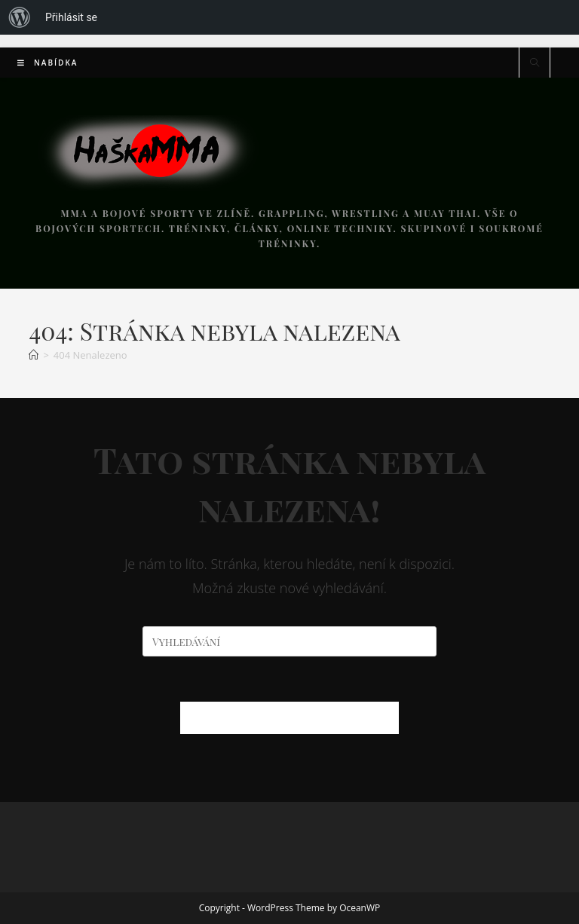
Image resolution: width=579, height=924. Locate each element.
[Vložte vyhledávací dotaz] (289, 641)
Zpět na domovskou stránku (289, 717)
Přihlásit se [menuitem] (71, 17)
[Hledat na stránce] (535, 63)
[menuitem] (20, 17)
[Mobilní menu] (47, 63)
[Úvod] (34, 355)
